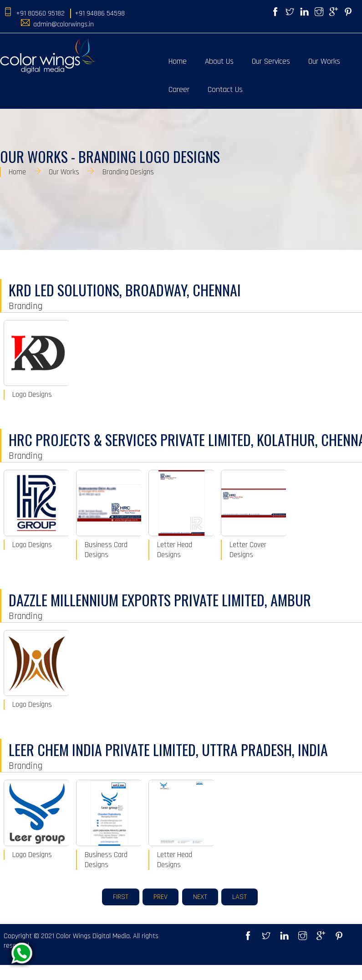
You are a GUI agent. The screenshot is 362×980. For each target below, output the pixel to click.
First (121, 897)
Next (200, 897)
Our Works (324, 61)
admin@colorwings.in (64, 24)
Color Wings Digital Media (93, 936)
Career (179, 90)
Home (178, 61)
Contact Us (225, 90)
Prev (161, 897)
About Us (219, 61)
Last (240, 897)
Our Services (271, 61)
